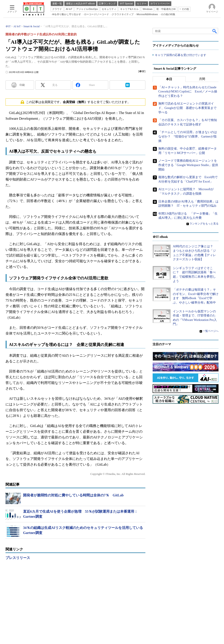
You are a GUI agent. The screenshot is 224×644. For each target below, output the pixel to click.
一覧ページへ (211, 331)
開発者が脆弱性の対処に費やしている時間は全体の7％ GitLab (73, 495)
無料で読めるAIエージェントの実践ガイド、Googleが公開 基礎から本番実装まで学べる (187, 108)
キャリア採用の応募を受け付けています (181, 55)
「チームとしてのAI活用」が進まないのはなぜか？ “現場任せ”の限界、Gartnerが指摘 (188, 137)
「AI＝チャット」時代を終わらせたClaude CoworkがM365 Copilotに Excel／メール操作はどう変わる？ (188, 92)
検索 (215, 31)
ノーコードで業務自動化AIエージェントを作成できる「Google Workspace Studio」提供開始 (188, 165)
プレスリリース (18, 558)
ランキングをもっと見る (204, 224)
